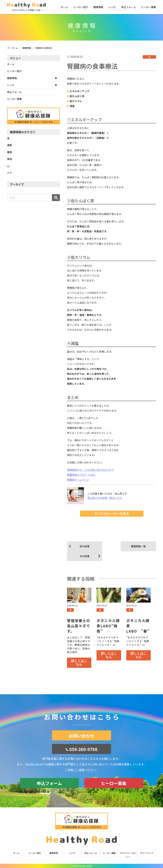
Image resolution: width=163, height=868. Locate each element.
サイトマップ (147, 853)
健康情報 (98, 7)
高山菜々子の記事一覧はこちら (105, 498)
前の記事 (85, 546)
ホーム (64, 7)
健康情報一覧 (138, 546)
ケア (10, 173)
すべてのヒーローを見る (112, 514)
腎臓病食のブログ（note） (82, 475)
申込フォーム (128, 7)
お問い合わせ (82, 736)
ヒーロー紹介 (81, 7)
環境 (10, 159)
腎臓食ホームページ (78, 480)
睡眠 (10, 152)
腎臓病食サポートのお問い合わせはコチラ (90, 470)
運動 (10, 145)
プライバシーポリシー (128, 855)
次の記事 (85, 556)
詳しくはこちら (79, 663)
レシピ (112, 7)
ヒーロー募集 (149, 7)
